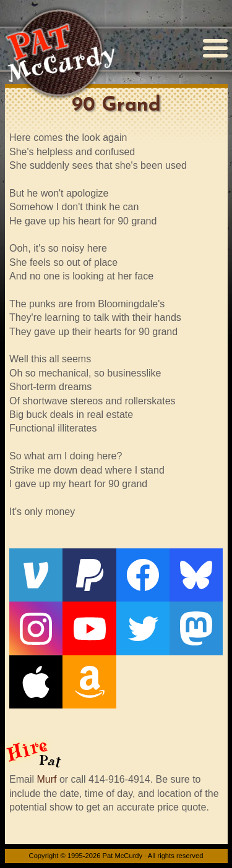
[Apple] (36, 682)
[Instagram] (36, 628)
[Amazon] (89, 682)
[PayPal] (89, 575)
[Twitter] (143, 628)
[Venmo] (36, 575)
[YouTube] (89, 628)
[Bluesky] (196, 575)
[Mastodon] (196, 628)
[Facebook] (143, 575)
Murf (46, 779)
